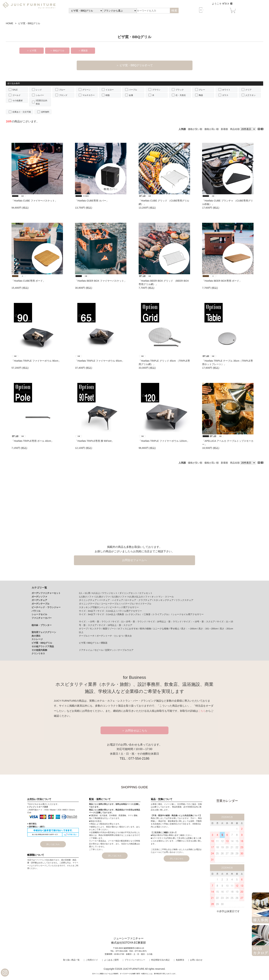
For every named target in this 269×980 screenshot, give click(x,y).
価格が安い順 (195, 129)
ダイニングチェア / (89, 600)
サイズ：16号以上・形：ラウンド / (166, 622)
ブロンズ (63, 95)
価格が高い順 (212, 129)
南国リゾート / (110, 629)
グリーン (86, 90)
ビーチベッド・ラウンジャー (46, 607)
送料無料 (45, 112)
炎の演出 (36, 636)
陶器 (201, 95)
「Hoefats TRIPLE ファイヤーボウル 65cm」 (100, 361)
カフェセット (146, 593)
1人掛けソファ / (87, 597)
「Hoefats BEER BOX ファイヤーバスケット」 (101, 281)
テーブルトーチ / (88, 636)
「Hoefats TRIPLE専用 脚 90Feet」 (94, 441)
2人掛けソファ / (104, 597)
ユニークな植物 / (162, 629)
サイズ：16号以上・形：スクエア (115, 625)
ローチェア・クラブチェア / (139, 600)
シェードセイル (39, 614)
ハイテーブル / (128, 604)
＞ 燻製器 (83, 51)
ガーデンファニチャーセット (46, 593)
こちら (202, 711)
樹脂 (108, 95)
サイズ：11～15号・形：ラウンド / (130, 622)
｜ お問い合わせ (195, 960)
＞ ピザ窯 (32, 51)
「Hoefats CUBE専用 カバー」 (92, 201)
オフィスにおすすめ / (129, 629)
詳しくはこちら (53, 844)
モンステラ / (96, 629)
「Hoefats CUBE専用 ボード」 (28, 281)
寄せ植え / (176, 629)
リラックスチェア (184, 600)
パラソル (36, 611)
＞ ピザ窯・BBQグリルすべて (134, 65)
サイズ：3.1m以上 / (107, 611)
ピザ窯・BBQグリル (42, 643)
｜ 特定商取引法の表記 (159, 960)
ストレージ (37, 639)
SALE (15, 90)
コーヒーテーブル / (111, 604)
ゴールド (16, 95)
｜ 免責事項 (179, 960)
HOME (10, 23)
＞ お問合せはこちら (135, 730)
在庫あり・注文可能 (22, 112)
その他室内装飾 (39, 650)
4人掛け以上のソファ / (140, 597)
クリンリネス (38, 653)
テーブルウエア (126, 650)
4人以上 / (97, 593)
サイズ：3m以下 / (88, 611)
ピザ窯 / (83, 643)
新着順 (224, 129)
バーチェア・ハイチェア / (112, 600)
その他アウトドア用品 (43, 646)
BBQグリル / (94, 643)
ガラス (225, 95)
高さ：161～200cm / (209, 629)
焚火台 (128, 636)
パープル (133, 90)
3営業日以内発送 (41, 102)
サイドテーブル (144, 604)
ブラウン (156, 90)
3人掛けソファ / (120, 597)
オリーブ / (84, 629)
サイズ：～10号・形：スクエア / (200, 622)
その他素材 (17, 101)
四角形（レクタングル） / (131, 614)
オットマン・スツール (163, 597)
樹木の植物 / (146, 629)
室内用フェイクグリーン (44, 632)
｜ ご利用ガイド (90, 960)
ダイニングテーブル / (90, 604)
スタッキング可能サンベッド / (94, 607)
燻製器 (104, 643)
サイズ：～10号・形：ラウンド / (96, 622)
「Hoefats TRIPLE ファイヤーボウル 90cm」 (36, 361)
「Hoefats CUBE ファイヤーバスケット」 (34, 201)
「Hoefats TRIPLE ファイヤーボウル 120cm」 (164, 441)
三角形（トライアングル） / (158, 614)
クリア (248, 90)
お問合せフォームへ (134, 560)
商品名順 (235, 129)
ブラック (180, 90)
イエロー (110, 90)
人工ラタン (250, 95)
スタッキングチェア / (165, 600)
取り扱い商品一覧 (71, 960)
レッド (39, 90)
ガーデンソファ (39, 597)
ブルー (62, 90)
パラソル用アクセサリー (130, 611)
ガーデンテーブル (40, 604)
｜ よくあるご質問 (110, 960)
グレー (202, 90)
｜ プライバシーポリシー (134, 960)
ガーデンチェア (39, 600)
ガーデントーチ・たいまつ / (111, 636)
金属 (131, 95)
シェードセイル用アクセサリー (188, 614)
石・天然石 (181, 95)
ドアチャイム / (87, 650)
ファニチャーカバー (42, 618)
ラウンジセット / (111, 593)
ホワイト (226, 90)
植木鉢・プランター (42, 625)
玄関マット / (112, 650)
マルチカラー (89, 95)
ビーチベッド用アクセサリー (124, 607)
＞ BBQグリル (57, 51)
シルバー (40, 95)
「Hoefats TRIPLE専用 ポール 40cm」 (33, 441)
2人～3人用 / (86, 593)
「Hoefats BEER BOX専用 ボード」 (222, 281)
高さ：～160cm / (190, 629)
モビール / (100, 650)
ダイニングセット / (129, 593)
